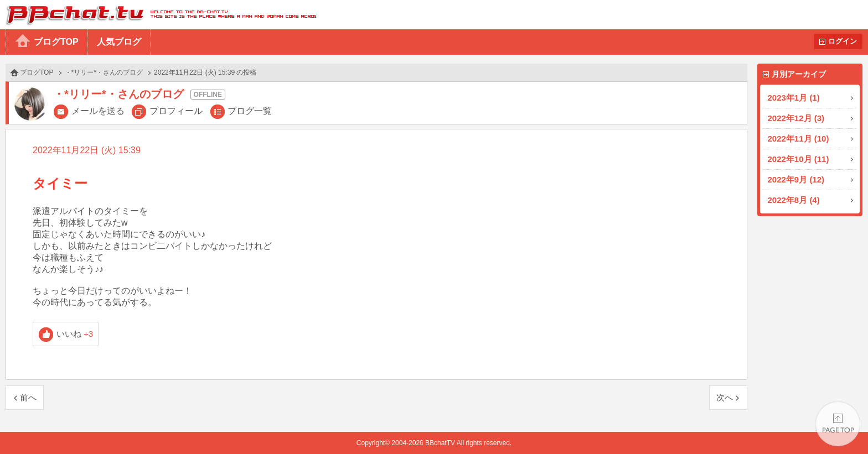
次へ (725, 397)
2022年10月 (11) (799, 159)
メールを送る (98, 111)
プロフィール (176, 111)
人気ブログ (119, 42)
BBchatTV (158, 15)
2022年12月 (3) (796, 118)
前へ (28, 397)
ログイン (843, 41)
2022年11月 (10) (799, 139)
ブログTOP (56, 42)
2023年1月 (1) (794, 98)
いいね (75, 334)
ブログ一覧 (250, 111)
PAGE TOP (838, 424)
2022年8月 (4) (794, 200)
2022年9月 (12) (796, 179)
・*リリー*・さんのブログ (104, 72)
